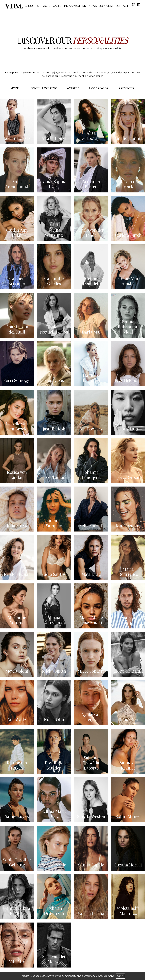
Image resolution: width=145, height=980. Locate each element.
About (30, 6)
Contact (122, 6)
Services (44, 6)
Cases (57, 6)
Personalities (75, 6)
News (93, 6)
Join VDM (106, 6)
